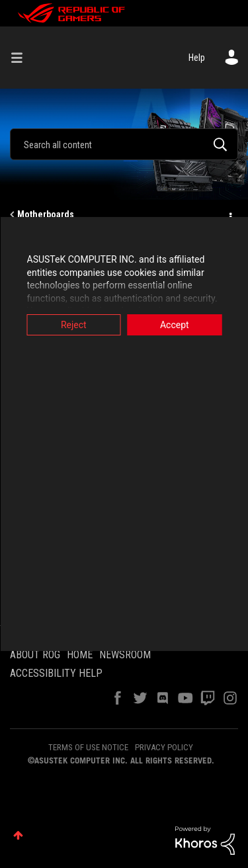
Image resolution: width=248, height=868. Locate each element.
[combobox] (124, 144)
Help (197, 58)
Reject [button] (74, 325)
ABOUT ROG (35, 655)
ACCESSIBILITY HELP (56, 673)
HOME (80, 655)
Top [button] (18, 835)
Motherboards (46, 214)
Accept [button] (175, 325)
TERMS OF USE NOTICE (88, 747)
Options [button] (229, 215)
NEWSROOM (125, 655)
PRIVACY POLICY (164, 747)
